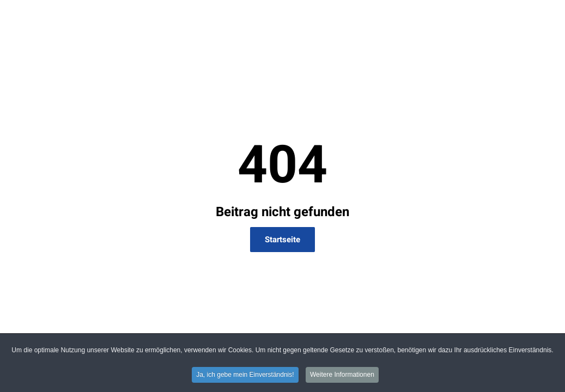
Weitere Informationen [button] (342, 376)
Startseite (282, 240)
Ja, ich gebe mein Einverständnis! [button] (245, 376)
